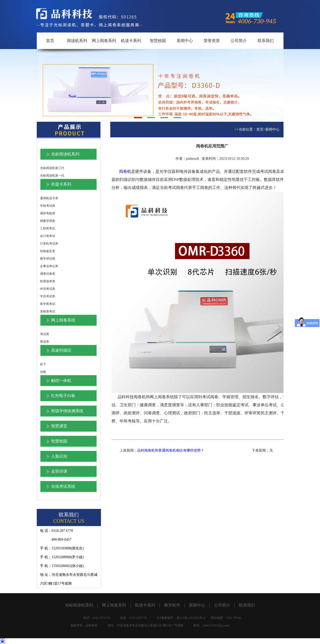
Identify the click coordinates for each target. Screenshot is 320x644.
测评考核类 (48, 213)
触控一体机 (61, 380)
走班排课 (59, 471)
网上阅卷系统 (63, 320)
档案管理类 (48, 221)
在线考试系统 (63, 486)
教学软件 (172, 605)
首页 (50, 41)
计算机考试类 (49, 244)
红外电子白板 (63, 396)
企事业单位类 (49, 266)
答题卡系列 (61, 184)
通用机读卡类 (49, 198)
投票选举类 (48, 281)
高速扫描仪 (61, 350)
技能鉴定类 (48, 251)
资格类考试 (48, 311)
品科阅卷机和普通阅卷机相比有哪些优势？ (171, 450)
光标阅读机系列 (65, 154)
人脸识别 (59, 456)
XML (229, 618)
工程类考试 (48, 228)
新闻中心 (185, 41)
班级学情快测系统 (67, 411)
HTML (237, 618)
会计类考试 (48, 236)
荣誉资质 (212, 41)
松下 (43, 364)
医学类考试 (48, 304)
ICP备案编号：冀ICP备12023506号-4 (181, 618)
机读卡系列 (131, 41)
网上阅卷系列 (104, 41)
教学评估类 (48, 259)
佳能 (43, 372)
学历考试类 (48, 296)
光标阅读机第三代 (52, 168)
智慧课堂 (59, 426)
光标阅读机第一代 (52, 176)
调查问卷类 (48, 274)
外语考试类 (48, 289)
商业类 (45, 342)
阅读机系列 (77, 41)
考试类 (45, 334)
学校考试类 (48, 206)
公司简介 (239, 41)
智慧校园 (158, 41)
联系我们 (266, 41)
